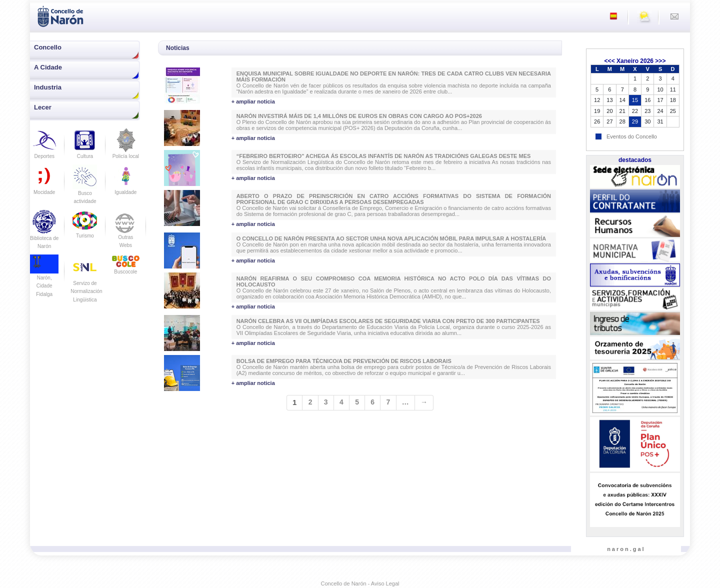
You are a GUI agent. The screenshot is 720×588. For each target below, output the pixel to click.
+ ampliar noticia (253, 101)
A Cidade (48, 67)
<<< (610, 61)
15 (635, 100)
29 (635, 121)
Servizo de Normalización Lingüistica (86, 283)
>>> (660, 61)
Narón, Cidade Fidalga (44, 278)
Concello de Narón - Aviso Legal (360, 583)
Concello (48, 47)
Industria (48, 87)
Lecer (43, 107)
